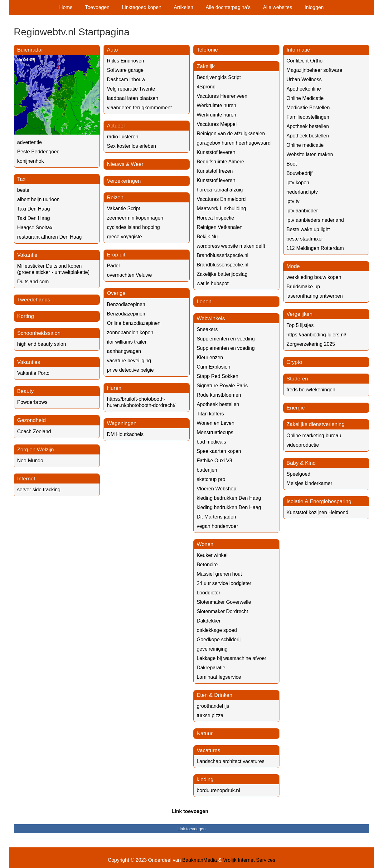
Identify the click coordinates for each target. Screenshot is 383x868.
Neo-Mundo (30, 461)
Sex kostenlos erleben (131, 146)
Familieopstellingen (308, 117)
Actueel (116, 126)
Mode (293, 266)
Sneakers (207, 329)
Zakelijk (206, 66)
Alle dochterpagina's (228, 7)
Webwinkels (211, 318)
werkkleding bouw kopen (314, 277)
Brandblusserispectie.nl (223, 255)
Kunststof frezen (215, 171)
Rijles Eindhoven (126, 61)
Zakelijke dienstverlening (316, 424)
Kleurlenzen (210, 357)
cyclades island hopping (133, 227)
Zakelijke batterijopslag (222, 274)
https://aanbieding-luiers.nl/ (316, 335)
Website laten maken (310, 154)
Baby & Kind (301, 463)
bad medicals (211, 442)
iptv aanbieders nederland (315, 220)
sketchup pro (211, 479)
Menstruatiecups (215, 432)
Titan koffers (210, 414)
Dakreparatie (211, 668)
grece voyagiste (124, 237)
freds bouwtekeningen (311, 390)
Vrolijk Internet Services (249, 860)
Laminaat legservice (219, 677)
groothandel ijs (213, 706)
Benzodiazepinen (126, 304)
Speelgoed (299, 474)
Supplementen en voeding (226, 339)
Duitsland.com (33, 282)
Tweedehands (34, 300)
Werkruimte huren (217, 105)
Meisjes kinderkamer (310, 483)
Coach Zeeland (34, 432)
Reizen (115, 198)
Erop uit (116, 255)
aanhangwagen (124, 351)
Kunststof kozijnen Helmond (318, 512)
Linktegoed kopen (142, 7)
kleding (205, 779)
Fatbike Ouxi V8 (215, 461)
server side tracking (39, 490)
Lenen (204, 302)
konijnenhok (30, 161)
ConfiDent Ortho (305, 61)
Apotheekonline (304, 89)
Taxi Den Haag (34, 209)
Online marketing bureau (314, 436)
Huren (114, 388)
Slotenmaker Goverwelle (224, 602)
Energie (296, 408)
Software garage (125, 70)
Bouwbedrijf (300, 173)
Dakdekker (209, 621)
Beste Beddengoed (38, 152)
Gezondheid (32, 420)
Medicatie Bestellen (308, 108)
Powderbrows (32, 402)
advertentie (29, 142)
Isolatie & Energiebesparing (319, 501)
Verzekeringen (124, 181)
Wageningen (122, 423)
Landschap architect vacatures (231, 761)
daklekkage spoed (217, 630)
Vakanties (29, 362)
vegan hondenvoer (218, 526)
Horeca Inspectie (216, 218)
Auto (112, 50)
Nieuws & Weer (125, 164)
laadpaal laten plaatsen (133, 98)
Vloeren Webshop (217, 489)
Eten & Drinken (215, 695)
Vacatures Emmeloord (221, 199)
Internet (26, 479)
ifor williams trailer (127, 342)
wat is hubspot (213, 283)
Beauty (25, 391)
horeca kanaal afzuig (220, 190)
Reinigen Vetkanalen (220, 227)
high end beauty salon (42, 344)
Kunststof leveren (216, 152)
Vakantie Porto (33, 373)
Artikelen (183, 7)
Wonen (205, 544)
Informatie (298, 50)
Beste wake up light (308, 229)
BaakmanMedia (199, 860)
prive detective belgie (130, 370)
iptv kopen (298, 183)
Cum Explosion (214, 367)
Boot (292, 164)
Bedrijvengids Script (219, 77)
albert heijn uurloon (38, 199)
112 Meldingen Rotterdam (315, 248)
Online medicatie (305, 145)
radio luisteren (123, 137)
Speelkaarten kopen (219, 451)
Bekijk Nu (207, 237)
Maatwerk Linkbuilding (221, 208)
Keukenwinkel (212, 555)
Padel (113, 266)
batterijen (207, 470)
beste (23, 190)
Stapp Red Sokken (218, 376)
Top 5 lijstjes (300, 325)
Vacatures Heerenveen (222, 96)
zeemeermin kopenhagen (135, 218)
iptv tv (293, 201)
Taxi (22, 179)
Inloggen (314, 7)
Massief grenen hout (219, 574)
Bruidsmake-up (303, 287)
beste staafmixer (305, 239)
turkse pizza (210, 715)
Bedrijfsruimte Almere (221, 162)
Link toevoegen (190, 811)
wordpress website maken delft (231, 246)
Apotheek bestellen (218, 404)
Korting (26, 316)
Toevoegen (97, 7)
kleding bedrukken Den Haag (229, 498)
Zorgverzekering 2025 (311, 344)
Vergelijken (300, 314)
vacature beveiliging (129, 361)
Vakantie (27, 255)
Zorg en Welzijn (36, 450)
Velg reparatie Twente (131, 89)
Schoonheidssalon (39, 333)
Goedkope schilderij (219, 640)
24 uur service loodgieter (224, 583)
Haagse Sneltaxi (35, 228)
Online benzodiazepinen (134, 323)
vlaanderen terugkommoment (139, 108)
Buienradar (30, 50)
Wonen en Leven (216, 423)
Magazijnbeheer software (315, 70)
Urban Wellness (304, 79)
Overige (116, 293)
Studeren (297, 379)
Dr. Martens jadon (216, 517)
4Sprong (206, 87)
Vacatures (208, 750)
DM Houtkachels (125, 434)
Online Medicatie (305, 98)
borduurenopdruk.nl (218, 790)
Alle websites (277, 7)
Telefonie (207, 50)
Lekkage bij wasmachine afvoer (232, 658)
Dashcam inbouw (126, 79)
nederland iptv (302, 192)
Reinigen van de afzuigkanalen (231, 134)
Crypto (294, 362)
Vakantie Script (124, 208)
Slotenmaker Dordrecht (223, 611)
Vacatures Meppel (217, 124)
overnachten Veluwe (129, 275)
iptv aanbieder (302, 211)
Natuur (205, 734)
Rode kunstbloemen (219, 395)
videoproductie (303, 445)
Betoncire (207, 565)
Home (66, 7)
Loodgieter (209, 593)
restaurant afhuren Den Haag (49, 237)
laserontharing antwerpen (315, 296)
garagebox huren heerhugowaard (234, 143)
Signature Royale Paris (222, 386)
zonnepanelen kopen (130, 332)
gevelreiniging (212, 649)
